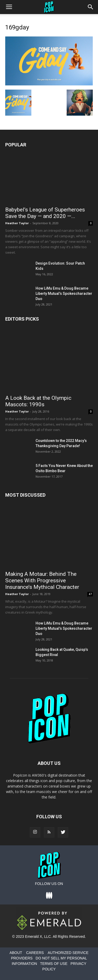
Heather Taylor (17, 223)
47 (90, 594)
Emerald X (34, 937)
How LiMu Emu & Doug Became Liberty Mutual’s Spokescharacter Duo (64, 294)
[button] (91, 7)
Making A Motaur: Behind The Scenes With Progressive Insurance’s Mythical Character (42, 580)
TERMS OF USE (54, 964)
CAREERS (35, 953)
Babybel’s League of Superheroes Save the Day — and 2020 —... (45, 213)
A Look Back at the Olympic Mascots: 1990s (38, 401)
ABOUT (16, 953)
